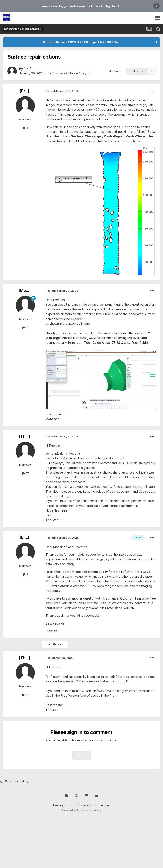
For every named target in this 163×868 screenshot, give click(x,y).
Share (115, 71)
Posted (62, 91)
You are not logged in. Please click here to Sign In (78, 6)
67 (25, 473)
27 (25, 327)
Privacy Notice (63, 805)
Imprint (105, 805)
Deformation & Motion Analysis (69, 73)
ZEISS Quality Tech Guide (130, 343)
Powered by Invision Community (81, 810)
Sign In (81, 755)
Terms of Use (87, 805)
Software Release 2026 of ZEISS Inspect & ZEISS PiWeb (82, 42)
